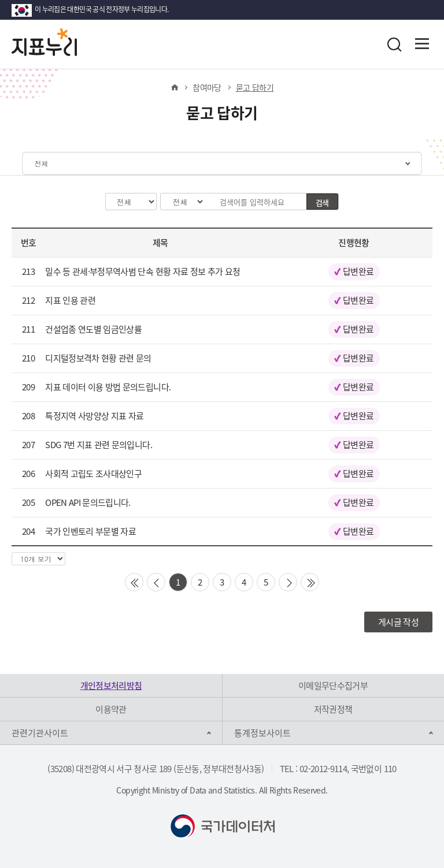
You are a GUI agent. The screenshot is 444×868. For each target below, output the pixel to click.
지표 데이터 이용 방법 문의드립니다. (108, 387)
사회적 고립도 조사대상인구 (93, 474)
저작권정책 (333, 709)
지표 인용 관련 (70, 300)
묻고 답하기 (255, 87)
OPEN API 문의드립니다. (88, 502)
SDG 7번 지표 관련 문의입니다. (99, 445)
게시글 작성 (398, 622)
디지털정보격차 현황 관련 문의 (98, 358)
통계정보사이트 (262, 733)
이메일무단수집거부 (333, 686)
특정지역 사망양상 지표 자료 (94, 416)
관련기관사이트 (40, 733)
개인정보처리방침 (111, 686)
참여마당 (207, 87)
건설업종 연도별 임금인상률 (93, 329)
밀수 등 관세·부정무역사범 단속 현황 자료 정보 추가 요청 (143, 271)
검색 (322, 202)
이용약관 (111, 709)
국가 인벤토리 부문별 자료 (90, 531)
